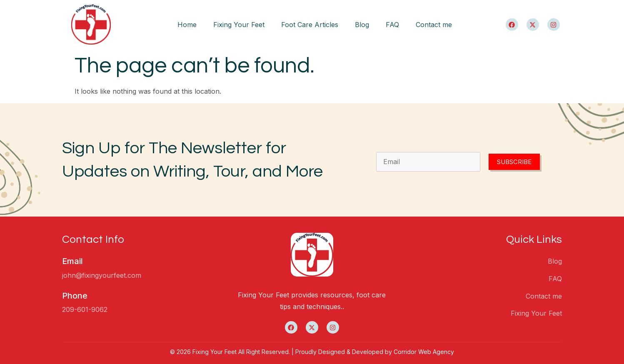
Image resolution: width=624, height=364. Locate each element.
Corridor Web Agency (424, 352)
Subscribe (514, 162)
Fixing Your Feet (239, 25)
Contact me (434, 25)
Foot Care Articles (310, 25)
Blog (362, 25)
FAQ (392, 25)
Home (187, 25)
